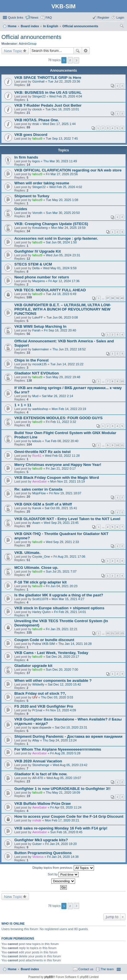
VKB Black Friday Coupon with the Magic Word (57, 478)
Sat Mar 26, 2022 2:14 (57, 396)
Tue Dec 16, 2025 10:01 (62, 109)
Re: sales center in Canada (38, 489)
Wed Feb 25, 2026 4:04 (66, 96)
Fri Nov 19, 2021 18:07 (65, 493)
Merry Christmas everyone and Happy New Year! (58, 465)
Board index (30, 969)
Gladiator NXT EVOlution (37, 373)
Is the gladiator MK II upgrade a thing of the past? (59, 595)
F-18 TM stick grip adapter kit (40, 582)
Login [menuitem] (120, 17)
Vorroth (37, 213)
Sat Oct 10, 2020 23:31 (71, 727)
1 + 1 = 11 (23, 405)
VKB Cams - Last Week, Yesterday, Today (51, 653)
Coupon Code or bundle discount (44, 640)
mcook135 (39, 364)
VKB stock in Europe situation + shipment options (59, 608)
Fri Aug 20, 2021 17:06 (69, 557)
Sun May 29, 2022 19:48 (63, 377)
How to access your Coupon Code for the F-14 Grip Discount (69, 816)
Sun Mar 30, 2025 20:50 (63, 213)
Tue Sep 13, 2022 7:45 (62, 138)
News (34, 17)
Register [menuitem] (103, 17)
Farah (36, 330)
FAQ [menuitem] (49, 17)
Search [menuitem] (122, 27)
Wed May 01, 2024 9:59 (60, 268)
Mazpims (38, 281)
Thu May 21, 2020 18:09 (63, 792)
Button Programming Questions (43, 853)
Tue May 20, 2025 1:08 (62, 200)
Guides (21, 209)
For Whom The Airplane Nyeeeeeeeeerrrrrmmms (58, 749)
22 (117, 633)
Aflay (36, 740)
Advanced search (86, 51)
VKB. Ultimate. (27, 553)
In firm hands (26, 157)
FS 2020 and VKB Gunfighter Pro (44, 706)
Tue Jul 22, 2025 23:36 (64, 81)
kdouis (37, 441)
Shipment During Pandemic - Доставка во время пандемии (68, 736)
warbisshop (40, 409)
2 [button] (70, 60)
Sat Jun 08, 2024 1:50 (61, 242)
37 (108, 298)
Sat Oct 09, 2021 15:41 (61, 508)
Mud (35, 396)
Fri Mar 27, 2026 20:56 (62, 174)
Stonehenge (41, 765)
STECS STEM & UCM (33, 264)
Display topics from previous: (63, 868)
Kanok (37, 508)
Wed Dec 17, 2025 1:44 (59, 124)
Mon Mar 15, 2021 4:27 (68, 599)
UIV (35, 697)
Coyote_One (41, 557)
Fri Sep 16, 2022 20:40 (60, 330)
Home (12, 969)
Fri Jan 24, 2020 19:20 (61, 844)
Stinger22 (39, 96)
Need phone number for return (42, 277)
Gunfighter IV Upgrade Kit (38, 251)
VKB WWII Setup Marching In (40, 326)
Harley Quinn (41, 612)
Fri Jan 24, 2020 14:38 (63, 857)
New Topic (13, 51)
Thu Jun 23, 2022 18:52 (69, 349)
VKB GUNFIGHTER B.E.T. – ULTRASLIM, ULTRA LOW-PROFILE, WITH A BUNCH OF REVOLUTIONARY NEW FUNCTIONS (63, 309)
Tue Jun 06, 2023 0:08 (62, 317)
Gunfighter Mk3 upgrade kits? (41, 840)
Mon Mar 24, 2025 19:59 (68, 228)
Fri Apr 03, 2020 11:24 (66, 807)
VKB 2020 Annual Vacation (38, 761)
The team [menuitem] (107, 969)
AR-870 (37, 778)
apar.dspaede (42, 727)
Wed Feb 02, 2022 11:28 (62, 456)
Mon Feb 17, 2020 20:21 (62, 820)
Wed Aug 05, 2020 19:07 (64, 778)
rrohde (37, 820)
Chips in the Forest (31, 360)
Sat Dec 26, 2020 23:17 (62, 657)
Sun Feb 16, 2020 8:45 (66, 832)
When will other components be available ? (53, 681)
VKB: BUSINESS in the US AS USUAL (48, 92)
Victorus (38, 857)
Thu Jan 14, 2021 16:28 (75, 644)
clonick (37, 109)
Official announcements (31, 37)
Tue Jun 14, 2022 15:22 (67, 364)
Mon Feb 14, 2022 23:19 (69, 409)
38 (113, 298)
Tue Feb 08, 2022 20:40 (61, 441)
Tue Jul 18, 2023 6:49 (61, 294)
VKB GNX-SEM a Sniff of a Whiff (43, 504)
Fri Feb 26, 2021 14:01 (70, 612)
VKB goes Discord (31, 135)
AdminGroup (28, 44)
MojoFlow (39, 493)
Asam (36, 523)
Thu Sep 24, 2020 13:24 (60, 740)
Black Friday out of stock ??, (40, 693)
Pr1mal (37, 710)
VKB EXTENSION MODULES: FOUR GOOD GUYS (58, 418)
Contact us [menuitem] (86, 969)
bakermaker (40, 349)
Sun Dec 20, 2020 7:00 (62, 669)
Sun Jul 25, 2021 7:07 (61, 571)
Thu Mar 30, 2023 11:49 (60, 161)
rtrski (36, 124)
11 (122, 445)
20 (108, 633)
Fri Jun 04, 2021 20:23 (62, 586)
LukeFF (37, 317)
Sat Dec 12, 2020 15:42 (65, 684)
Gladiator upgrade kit (33, 666)
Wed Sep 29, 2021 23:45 (61, 523)
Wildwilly (38, 684)
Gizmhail (38, 81)
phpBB (49, 977)
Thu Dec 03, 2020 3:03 (57, 697)
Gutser (37, 844)
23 (122, 633)
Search (78, 51)
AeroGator (39, 481)
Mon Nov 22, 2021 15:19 (67, 481)
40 (122, 298)
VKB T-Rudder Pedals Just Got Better (48, 105)
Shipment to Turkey (32, 196)
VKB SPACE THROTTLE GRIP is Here (48, 78)
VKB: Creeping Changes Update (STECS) (51, 224)
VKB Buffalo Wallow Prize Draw (43, 804)
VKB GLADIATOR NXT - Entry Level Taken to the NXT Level (67, 519)
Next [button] (76, 60)
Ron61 (37, 456)
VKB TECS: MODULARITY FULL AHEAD (50, 290)
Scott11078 (40, 599)
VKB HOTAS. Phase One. (37, 120)
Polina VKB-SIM (43, 644)
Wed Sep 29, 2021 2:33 (62, 542)
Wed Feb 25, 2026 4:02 (66, 187)
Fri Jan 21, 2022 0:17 (61, 468)
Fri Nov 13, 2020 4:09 (61, 710)
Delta (36, 268)
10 (122, 381)
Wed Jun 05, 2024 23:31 (63, 255)
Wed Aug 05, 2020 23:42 (70, 765)
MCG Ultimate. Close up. (36, 568)
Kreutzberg (40, 228)
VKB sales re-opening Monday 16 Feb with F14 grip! (61, 828)
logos (36, 161)
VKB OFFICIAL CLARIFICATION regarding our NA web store (68, 170)
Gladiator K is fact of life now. (41, 774)
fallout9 (37, 138)
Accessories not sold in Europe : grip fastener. (56, 238)
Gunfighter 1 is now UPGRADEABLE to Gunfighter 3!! (62, 789)
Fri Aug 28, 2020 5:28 (65, 753)
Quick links (16, 17)
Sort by (63, 874)
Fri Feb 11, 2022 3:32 (61, 422)
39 (117, 298)
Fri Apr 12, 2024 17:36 (64, 281)
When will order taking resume (42, 183)
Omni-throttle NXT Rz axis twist (42, 452)
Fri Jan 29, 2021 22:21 (62, 629)
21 (113, 633)
